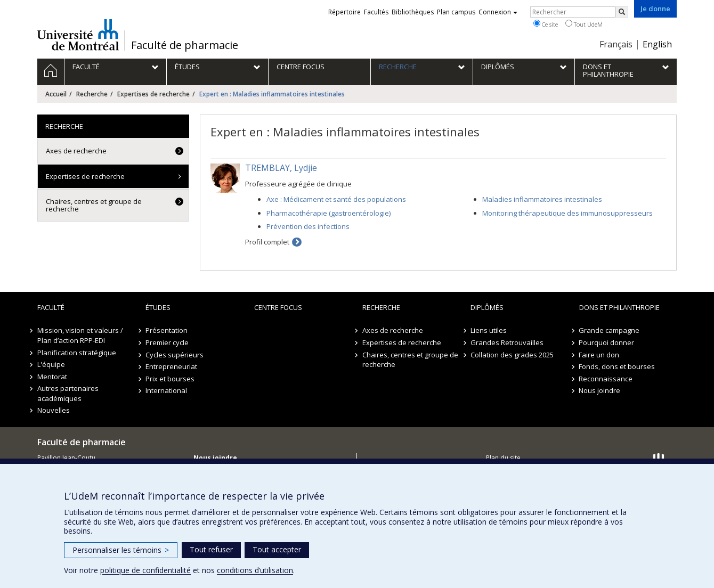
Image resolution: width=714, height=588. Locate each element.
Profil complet (267, 242)
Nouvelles (54, 410)
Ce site (546, 24)
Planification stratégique (77, 353)
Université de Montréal (78, 35)
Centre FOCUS (278, 307)
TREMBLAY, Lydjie (281, 168)
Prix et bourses (170, 379)
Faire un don (599, 355)
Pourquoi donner (607, 342)
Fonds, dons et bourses (617, 366)
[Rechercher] (622, 12)
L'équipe (51, 364)
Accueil (56, 94)
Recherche (92, 94)
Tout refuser (211, 549)
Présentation (167, 330)
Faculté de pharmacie (185, 45)
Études (158, 307)
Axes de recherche (76, 151)
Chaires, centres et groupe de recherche (94, 205)
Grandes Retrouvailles (507, 342)
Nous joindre (600, 390)
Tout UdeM (584, 24)
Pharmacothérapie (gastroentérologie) (328, 213)
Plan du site (503, 458)
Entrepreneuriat (171, 366)
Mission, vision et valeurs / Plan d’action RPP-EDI (80, 335)
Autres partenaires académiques (68, 393)
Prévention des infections (308, 226)
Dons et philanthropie (619, 307)
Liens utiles (489, 330)
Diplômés (487, 307)
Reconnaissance (606, 379)
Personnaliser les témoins (121, 550)
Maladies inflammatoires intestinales (542, 199)
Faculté (51, 307)
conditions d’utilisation (255, 570)
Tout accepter (277, 549)
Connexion (498, 12)
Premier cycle (167, 342)
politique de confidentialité (145, 570)
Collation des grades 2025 (512, 355)
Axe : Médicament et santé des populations (336, 199)
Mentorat (52, 377)
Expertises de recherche (153, 94)
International (166, 390)
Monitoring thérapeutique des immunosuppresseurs (567, 213)
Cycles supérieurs (175, 355)
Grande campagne (610, 330)
